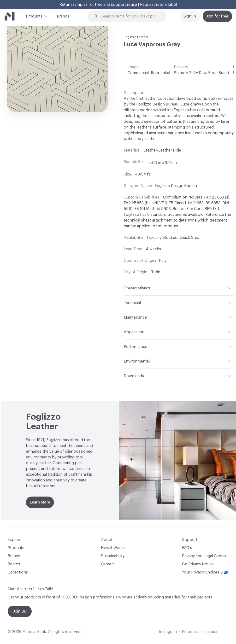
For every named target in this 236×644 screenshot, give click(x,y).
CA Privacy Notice (198, 564)
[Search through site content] (130, 16)
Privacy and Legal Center (204, 556)
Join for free (217, 16)
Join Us (20, 611)
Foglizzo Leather (136, 37)
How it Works (113, 548)
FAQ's (187, 548)
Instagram (168, 632)
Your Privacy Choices (205, 572)
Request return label (158, 5)
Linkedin (211, 632)
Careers (108, 564)
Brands (63, 16)
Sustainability (113, 556)
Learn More (40, 502)
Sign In (190, 16)
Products (34, 16)
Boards (14, 564)
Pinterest (190, 632)
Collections (18, 572)
